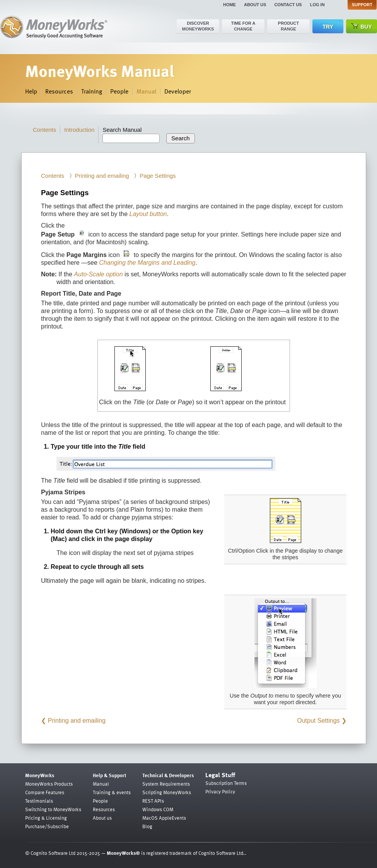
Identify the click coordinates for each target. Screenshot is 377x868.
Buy (362, 26)
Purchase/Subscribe (47, 826)
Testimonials (39, 801)
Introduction (79, 130)
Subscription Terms (226, 783)
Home (229, 5)
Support (362, 5)
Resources (59, 91)
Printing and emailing (102, 176)
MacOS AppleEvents (164, 818)
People (119, 91)
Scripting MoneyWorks (167, 792)
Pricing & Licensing (46, 818)
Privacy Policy (220, 791)
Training (92, 91)
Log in (317, 5)
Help (31, 91)
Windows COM (158, 809)
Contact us (288, 5)
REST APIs (153, 801)
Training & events (112, 792)
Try (328, 27)
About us (255, 5)
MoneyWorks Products (49, 784)
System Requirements (166, 784)
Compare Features (45, 792)
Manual (146, 91)
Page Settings (158, 176)
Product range (288, 26)
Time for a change (243, 26)
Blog (147, 826)
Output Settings (318, 721)
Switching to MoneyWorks (53, 809)
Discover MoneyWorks (198, 26)
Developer (178, 91)
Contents (44, 130)
